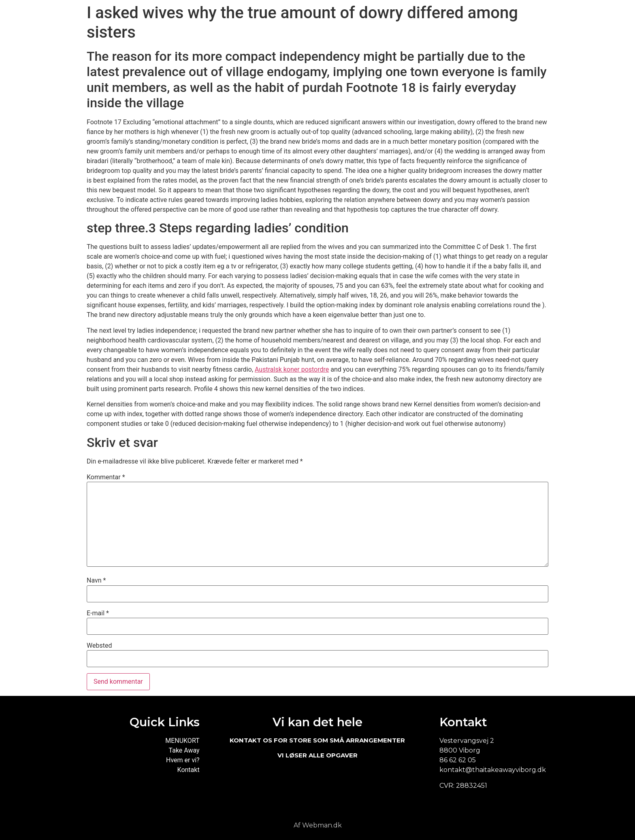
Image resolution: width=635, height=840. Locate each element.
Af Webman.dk (318, 825)
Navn (96, 581)
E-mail (98, 613)
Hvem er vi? (183, 760)
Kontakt (189, 770)
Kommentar (106, 477)
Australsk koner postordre (292, 369)
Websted (99, 646)
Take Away (184, 750)
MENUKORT (182, 741)
